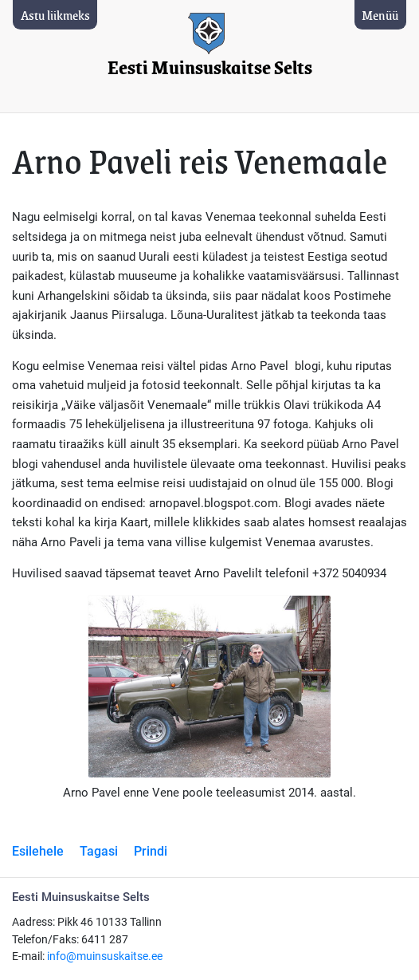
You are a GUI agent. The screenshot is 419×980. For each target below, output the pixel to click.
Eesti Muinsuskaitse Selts (210, 68)
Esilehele (38, 851)
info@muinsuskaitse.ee (105, 956)
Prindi (151, 851)
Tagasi (99, 851)
